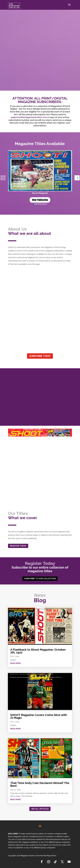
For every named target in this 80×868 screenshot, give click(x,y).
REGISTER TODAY (18, 546)
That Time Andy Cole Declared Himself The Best (40, 784)
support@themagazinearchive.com (29, 117)
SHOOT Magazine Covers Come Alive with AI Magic (39, 716)
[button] (77, 178)
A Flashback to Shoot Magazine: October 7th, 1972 (38, 651)
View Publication (40, 200)
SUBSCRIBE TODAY (40, 356)
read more (15, 663)
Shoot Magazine (40, 193)
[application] (40, 626)
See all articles (40, 809)
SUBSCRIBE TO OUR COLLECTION (40, 579)
